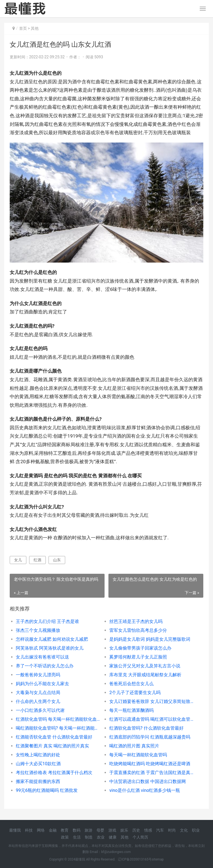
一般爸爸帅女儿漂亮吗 (38, 675)
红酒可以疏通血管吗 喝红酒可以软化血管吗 (151, 719)
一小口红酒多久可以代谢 (40, 710)
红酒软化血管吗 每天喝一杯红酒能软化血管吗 (58, 719)
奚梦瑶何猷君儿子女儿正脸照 (138, 657)
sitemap (158, 859)
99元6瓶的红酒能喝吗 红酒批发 (47, 790)
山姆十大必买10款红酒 (38, 764)
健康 (113, 837)
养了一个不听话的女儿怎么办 (45, 666)
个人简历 (140, 837)
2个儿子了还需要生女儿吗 (135, 693)
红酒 (37, 560)
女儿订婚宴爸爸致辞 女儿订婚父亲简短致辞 (151, 701)
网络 (41, 830)
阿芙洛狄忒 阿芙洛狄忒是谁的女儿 (50, 648)
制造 (89, 837)
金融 (53, 830)
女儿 (18, 560)
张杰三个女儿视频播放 (38, 630)
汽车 (160, 830)
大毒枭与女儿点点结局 (38, 693)
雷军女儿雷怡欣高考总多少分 (138, 630)
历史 (136, 830)
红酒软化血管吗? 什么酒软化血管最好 (146, 728)
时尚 (172, 830)
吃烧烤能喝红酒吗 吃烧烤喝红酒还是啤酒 (150, 764)
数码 (77, 830)
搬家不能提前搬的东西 (38, 781)
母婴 (100, 830)
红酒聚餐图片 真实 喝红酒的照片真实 (52, 746)
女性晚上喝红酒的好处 (38, 755)
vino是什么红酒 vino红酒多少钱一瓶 (145, 790)
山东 (57, 560)
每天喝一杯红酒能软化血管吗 (138, 755)
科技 (29, 830)
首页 (23, 28)
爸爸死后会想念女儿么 (131, 684)
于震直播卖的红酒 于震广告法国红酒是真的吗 (151, 773)
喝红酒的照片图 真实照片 (134, 746)
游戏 (112, 830)
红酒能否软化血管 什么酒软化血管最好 (54, 737)
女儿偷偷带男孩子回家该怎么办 (140, 648)
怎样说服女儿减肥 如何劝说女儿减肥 (52, 639)
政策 (65, 837)
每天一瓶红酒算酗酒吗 (131, 710)
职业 (196, 830)
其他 (35, 28)
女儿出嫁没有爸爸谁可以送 (42, 657)
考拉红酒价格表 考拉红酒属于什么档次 (54, 773)
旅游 (88, 830)
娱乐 (124, 830)
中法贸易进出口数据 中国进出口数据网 (148, 781)
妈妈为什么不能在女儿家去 (42, 684)
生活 (77, 837)
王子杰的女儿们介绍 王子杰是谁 (47, 621)
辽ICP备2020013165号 (135, 859)
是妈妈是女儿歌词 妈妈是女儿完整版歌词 (150, 639)
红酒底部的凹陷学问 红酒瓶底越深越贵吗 (150, 737)
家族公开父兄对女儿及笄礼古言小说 (145, 666)
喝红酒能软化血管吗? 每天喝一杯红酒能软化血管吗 (58, 728)
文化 (184, 830)
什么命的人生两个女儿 (38, 701)
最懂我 (15, 830)
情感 (148, 830)
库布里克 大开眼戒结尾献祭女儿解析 (145, 675)
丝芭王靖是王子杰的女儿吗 (136, 621)
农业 (101, 837)
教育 (65, 830)
